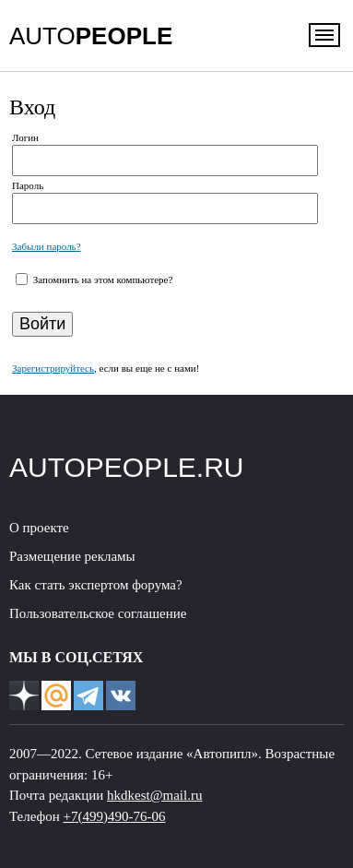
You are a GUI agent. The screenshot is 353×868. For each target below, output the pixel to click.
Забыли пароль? (47, 246)
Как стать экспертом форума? (96, 585)
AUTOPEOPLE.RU (127, 467)
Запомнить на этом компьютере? (101, 279)
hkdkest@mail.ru (154, 795)
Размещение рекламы (72, 556)
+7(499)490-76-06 (115, 816)
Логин (25, 137)
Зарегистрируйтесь (53, 368)
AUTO (91, 36)
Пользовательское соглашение (98, 613)
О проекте (39, 528)
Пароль (28, 185)
